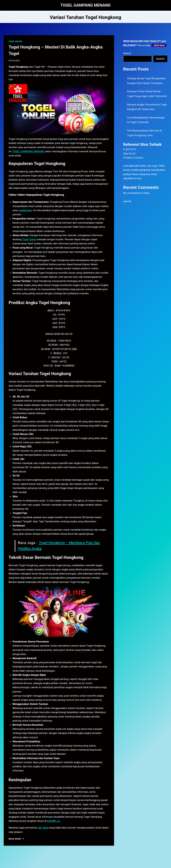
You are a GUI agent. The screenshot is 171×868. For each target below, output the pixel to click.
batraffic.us (54, 821)
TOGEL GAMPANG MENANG (28, 151)
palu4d (127, 201)
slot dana (43, 828)
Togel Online (29, 239)
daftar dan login (149, 166)
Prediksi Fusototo (133, 158)
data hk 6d (129, 153)
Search (127, 53)
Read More (16, 839)
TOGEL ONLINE (15, 41)
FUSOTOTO (130, 149)
